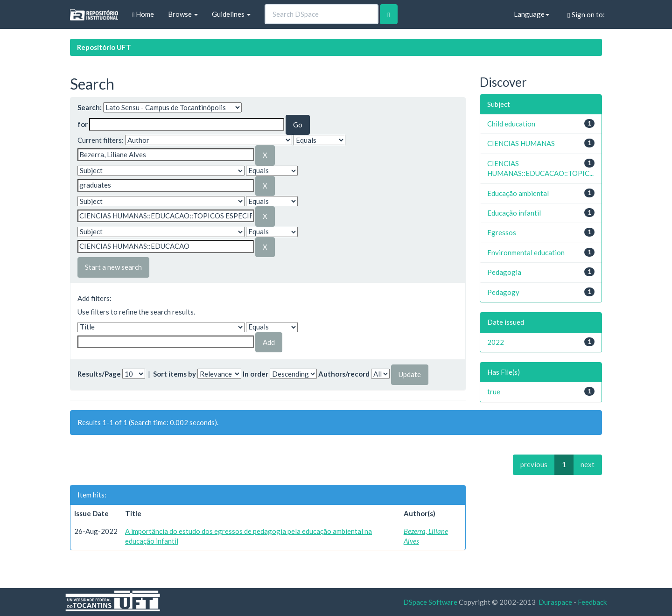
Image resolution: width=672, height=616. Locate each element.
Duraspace (555, 602)
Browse (183, 14)
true (494, 392)
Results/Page (99, 374)
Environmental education (526, 252)
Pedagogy (503, 292)
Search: (90, 107)
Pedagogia (504, 272)
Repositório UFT (104, 47)
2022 (496, 342)
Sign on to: (586, 15)
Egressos (502, 232)
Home (143, 14)
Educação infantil (514, 213)
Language (532, 14)
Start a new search (113, 267)
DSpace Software (430, 602)
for (83, 124)
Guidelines (231, 14)
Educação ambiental (518, 193)
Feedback (592, 602)
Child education (511, 124)
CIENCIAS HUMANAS (521, 143)
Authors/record (344, 374)
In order (255, 374)
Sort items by (175, 374)
